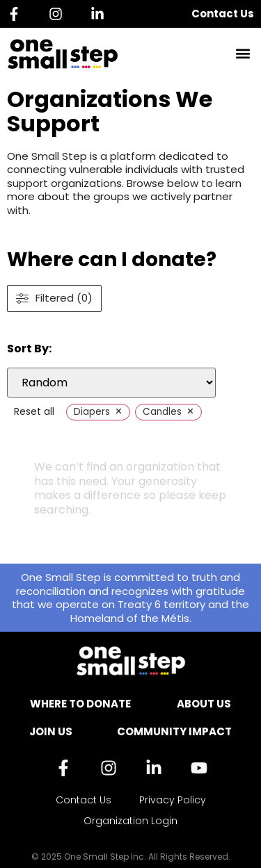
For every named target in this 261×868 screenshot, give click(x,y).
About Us (204, 704)
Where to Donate (80, 704)
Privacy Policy (173, 800)
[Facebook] (17, 14)
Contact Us (223, 14)
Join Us (51, 731)
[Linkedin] (101, 14)
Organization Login (130, 821)
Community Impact (174, 731)
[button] (243, 54)
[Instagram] (59, 14)
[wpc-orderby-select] (111, 383)
